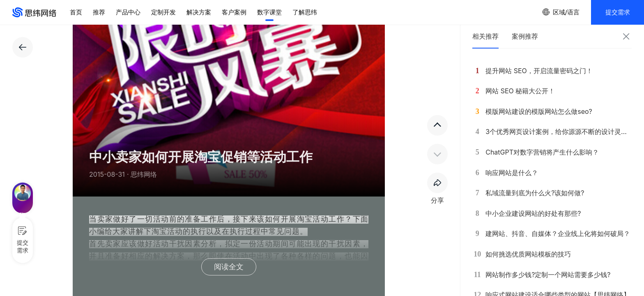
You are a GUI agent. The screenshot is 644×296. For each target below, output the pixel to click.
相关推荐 (485, 36)
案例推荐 (525, 36)
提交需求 (618, 12)
